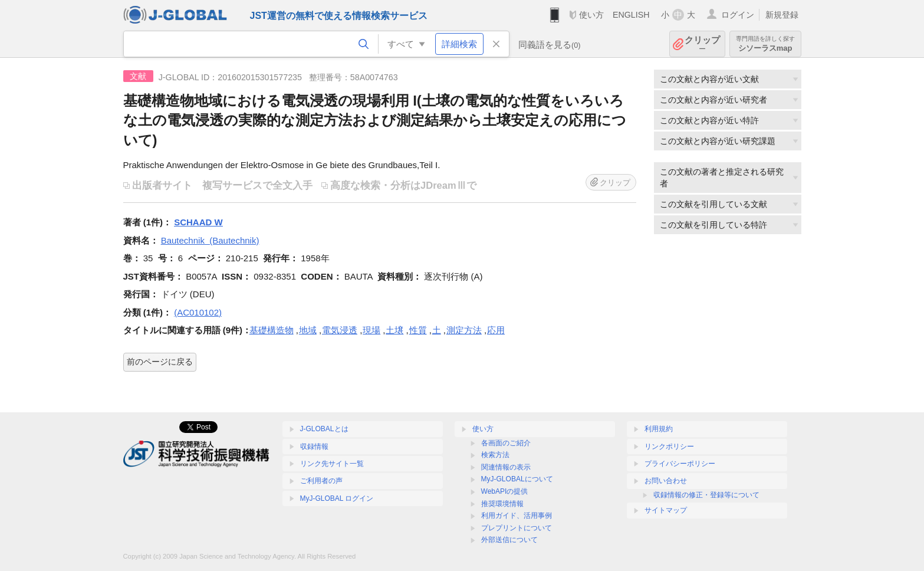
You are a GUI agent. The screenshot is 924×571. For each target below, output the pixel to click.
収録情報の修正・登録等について (706, 495)
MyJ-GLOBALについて (517, 479)
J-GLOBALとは (324, 429)
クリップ (702, 44)
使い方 (591, 15)
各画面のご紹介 (506, 443)
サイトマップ (666, 510)
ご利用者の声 (321, 481)
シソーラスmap (765, 44)
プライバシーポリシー (680, 464)
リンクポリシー (669, 447)
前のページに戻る (160, 362)
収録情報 (314, 447)
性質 (418, 330)
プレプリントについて (517, 528)
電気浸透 (340, 330)
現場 (371, 330)
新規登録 (782, 15)
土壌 (394, 330)
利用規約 (659, 429)
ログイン (738, 15)
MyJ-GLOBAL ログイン (337, 498)
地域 (308, 330)
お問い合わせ (666, 481)
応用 (496, 330)
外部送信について (509, 540)
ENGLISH (631, 15)
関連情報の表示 (506, 467)
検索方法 (495, 455)
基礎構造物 (272, 330)
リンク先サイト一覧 (332, 464)
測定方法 (464, 330)
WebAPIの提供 (505, 491)
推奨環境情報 (502, 504)
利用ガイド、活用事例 (517, 516)
